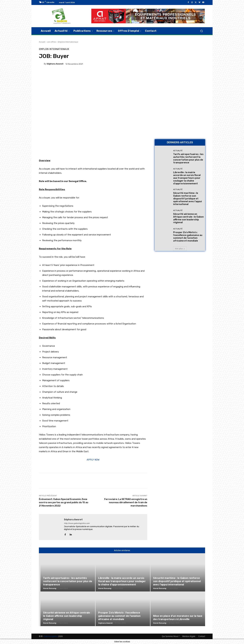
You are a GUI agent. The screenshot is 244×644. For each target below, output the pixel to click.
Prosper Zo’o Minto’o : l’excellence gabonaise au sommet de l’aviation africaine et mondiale (188, 237)
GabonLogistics (51, 636)
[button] (201, 31)
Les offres (52, 42)
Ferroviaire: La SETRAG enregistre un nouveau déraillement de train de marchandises (126, 502)
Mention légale (189, 636)
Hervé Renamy (50, 588)
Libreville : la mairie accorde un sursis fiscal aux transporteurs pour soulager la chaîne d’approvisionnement (187, 178)
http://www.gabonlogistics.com (77, 523)
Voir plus (180, 249)
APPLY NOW (93, 460)
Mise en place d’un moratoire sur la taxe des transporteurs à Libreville (178, 618)
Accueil (42, 42)
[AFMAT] (148, 16)
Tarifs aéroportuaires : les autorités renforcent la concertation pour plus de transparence (188, 158)
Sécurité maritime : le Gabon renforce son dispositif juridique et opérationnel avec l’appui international (188, 199)
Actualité (178, 151)
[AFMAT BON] (180, 115)
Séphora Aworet (55, 64)
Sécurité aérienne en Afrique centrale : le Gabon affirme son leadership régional (188, 218)
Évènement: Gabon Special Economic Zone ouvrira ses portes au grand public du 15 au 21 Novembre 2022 (64, 502)
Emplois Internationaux (68, 42)
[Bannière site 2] (180, 70)
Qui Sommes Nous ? (171, 636)
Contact (202, 636)
